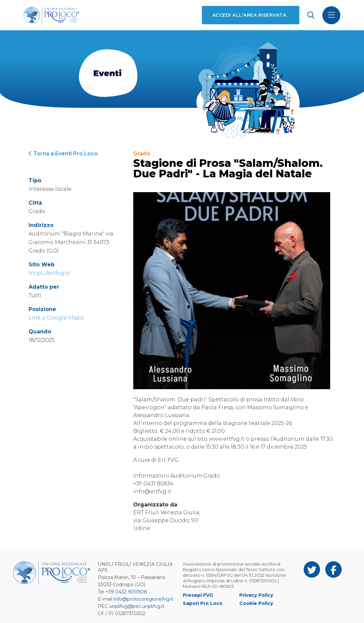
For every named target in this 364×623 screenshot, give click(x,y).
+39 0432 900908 (126, 592)
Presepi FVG (198, 595)
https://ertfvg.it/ (50, 273)
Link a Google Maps (56, 318)
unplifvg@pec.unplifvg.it (137, 606)
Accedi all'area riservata (249, 15)
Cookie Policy (256, 603)
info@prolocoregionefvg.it (143, 599)
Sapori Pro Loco (203, 603)
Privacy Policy (256, 595)
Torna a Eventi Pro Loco (63, 154)
